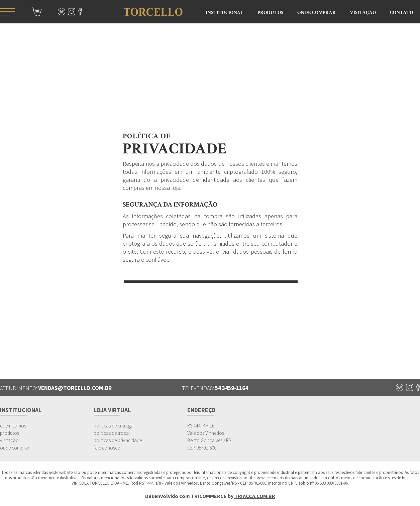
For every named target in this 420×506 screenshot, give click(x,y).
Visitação (363, 13)
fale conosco (107, 448)
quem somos (13, 426)
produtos (10, 433)
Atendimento (410, 93)
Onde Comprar (317, 13)
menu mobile (7, 12)
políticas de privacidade (118, 440)
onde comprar (15, 448)
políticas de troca (111, 433)
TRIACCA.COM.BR (255, 496)
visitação (9, 440)
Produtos (270, 13)
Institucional (225, 13)
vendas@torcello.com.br (75, 388)
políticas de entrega (114, 426)
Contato (401, 13)
